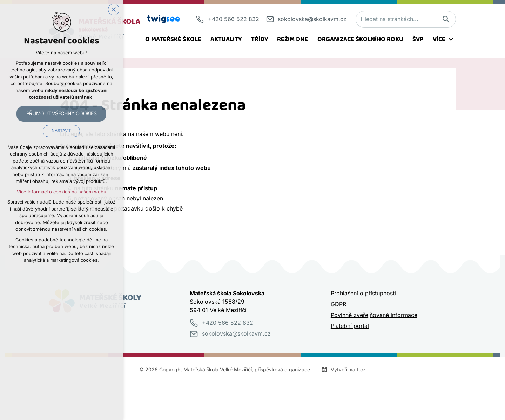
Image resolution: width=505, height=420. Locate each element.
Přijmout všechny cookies (62, 113)
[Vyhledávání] (446, 19)
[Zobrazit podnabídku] (451, 39)
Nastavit (61, 131)
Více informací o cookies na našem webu (62, 192)
